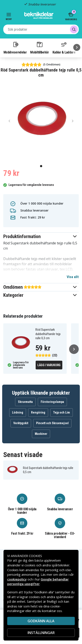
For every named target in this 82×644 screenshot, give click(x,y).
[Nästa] (77, 47)
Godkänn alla (41, 621)
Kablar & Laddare (64, 48)
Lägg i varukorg (49, 365)
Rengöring (38, 412)
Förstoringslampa (52, 402)
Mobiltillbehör (39, 48)
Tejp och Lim (62, 412)
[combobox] (41, 29)
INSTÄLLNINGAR (41, 633)
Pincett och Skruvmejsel (52, 423)
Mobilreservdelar (15, 48)
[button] (41, 236)
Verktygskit (21, 423)
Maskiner (41, 434)
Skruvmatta (25, 402)
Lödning (18, 412)
